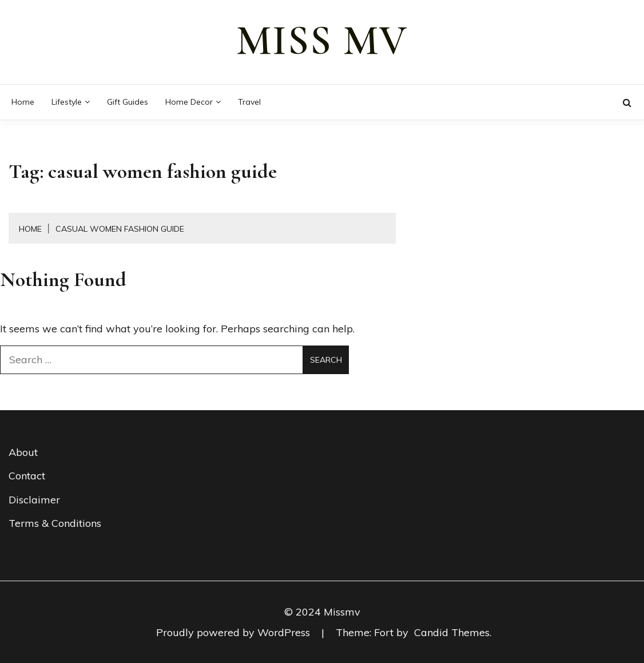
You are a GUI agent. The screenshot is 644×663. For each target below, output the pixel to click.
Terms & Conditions (55, 523)
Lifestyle (67, 102)
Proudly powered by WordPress (234, 632)
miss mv (322, 41)
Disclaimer (34, 500)
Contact (27, 476)
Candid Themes (452, 632)
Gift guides (128, 102)
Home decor (189, 102)
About (23, 452)
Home (23, 102)
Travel (249, 102)
